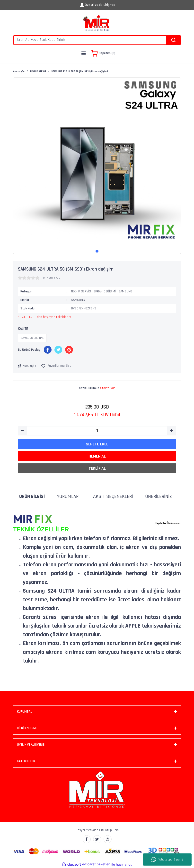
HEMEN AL (97, 456)
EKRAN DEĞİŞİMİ (105, 291)
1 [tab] (97, 251)
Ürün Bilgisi (32, 496)
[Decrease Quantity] (22, 431)
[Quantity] (97, 431)
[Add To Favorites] (56, 366)
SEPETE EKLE (97, 444)
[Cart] (103, 53)
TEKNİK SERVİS (81, 291)
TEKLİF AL (97, 468)
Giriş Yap (109, 5)
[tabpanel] (97, 161)
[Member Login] (82, 5)
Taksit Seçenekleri (112, 496)
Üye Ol (89, 5)
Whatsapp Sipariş (167, 859)
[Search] (97, 40)
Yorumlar (68, 496)
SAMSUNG (125, 291)
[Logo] (97, 23)
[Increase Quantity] (172, 431)
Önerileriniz (159, 496)
